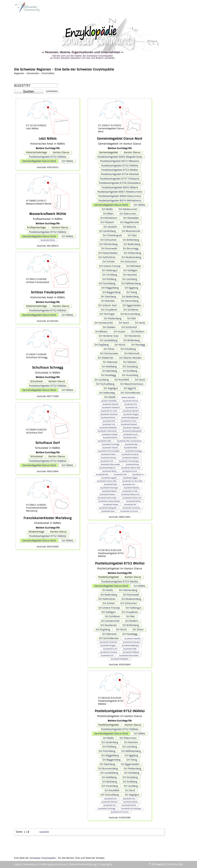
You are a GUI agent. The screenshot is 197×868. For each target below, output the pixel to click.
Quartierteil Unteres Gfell (107, 481)
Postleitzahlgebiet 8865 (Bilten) (120, 187)
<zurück (44, 832)
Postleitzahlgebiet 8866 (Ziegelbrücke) (120, 157)
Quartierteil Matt (110, 484)
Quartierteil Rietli (130, 448)
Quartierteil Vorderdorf (111, 407)
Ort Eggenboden (132, 305)
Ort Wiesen (101, 332)
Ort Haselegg (109, 375)
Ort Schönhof (129, 327)
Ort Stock (124, 323)
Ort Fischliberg (107, 283)
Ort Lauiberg (102, 380)
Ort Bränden (108, 301)
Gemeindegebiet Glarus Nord (39, 161)
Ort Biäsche (129, 227)
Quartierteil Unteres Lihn (132, 498)
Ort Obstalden (131, 218)
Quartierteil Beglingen (130, 418)
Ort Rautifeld (122, 380)
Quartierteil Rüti (102, 474)
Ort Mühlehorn (109, 218)
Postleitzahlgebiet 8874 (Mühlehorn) (120, 201)
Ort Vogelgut (111, 388)
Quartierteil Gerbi (130, 438)
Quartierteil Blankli (109, 491)
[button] (29, 91)
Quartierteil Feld (120, 474)
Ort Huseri (119, 332)
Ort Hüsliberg (128, 349)
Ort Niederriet (105, 358)
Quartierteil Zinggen (131, 414)
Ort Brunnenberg (130, 314)
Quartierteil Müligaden (108, 508)
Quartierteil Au (138, 474)
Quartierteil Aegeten (109, 478)
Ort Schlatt (109, 262)
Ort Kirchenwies (109, 353)
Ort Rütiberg (109, 279)
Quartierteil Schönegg (110, 444)
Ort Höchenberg (108, 244)
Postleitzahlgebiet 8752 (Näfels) (48, 157)
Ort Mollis (107, 209)
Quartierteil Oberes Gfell (131, 468)
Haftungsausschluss (53, 864)
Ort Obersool (110, 362)
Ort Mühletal (133, 266)
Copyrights (106, 864)
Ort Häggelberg (110, 288)
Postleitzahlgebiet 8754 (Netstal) (120, 174)
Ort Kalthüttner (107, 257)
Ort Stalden (109, 327)
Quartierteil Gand (108, 511)
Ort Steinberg (108, 297)
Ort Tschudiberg (105, 384)
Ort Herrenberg (130, 301)
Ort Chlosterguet (112, 235)
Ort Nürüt (120, 345)
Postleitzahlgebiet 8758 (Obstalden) (120, 183)
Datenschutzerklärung (83, 864)
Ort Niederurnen (128, 209)
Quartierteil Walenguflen (132, 431)
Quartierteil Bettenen (107, 468)
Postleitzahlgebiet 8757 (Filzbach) (120, 179)
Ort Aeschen (130, 275)
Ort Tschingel (107, 314)
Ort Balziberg (110, 371)
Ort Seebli (110, 397)
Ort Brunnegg (131, 248)
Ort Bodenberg (132, 244)
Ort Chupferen (109, 310)
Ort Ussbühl (110, 227)
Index (17, 864)
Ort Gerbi (140, 323)
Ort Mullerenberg (131, 257)
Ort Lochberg (130, 279)
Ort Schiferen (131, 310)
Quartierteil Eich (131, 404)
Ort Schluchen (109, 240)
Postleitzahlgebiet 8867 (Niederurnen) (120, 192)
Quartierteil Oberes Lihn (130, 494)
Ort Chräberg (110, 275)
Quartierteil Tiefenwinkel (107, 431)
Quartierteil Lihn (129, 484)
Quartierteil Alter (131, 444)
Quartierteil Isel (130, 504)
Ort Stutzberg (130, 366)
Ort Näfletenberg (131, 283)
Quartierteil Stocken (109, 458)
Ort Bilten (108, 214)
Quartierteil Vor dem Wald (132, 481)
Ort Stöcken (130, 362)
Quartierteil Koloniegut (109, 488)
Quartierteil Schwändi (130, 454)
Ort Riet (131, 318)
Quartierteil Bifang (109, 471)
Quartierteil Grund (130, 434)
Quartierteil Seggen (130, 478)
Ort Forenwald (109, 248)
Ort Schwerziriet (104, 323)
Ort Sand (140, 380)
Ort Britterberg (131, 240)
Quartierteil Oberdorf (110, 404)
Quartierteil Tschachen (131, 508)
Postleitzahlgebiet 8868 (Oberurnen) (120, 196)
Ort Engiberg (101, 345)
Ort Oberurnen (128, 214)
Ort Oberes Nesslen (130, 358)
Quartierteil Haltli (104, 441)
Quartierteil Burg (132, 464)
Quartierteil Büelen (108, 418)
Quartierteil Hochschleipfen (109, 451)
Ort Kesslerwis (132, 336)
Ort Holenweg (107, 393)
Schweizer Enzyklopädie (43, 858)
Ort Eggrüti (130, 388)
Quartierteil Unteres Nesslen (109, 501)
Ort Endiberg (130, 371)
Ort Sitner (109, 349)
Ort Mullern (138, 332)
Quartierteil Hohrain (130, 401)
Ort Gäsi (132, 235)
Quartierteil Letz (131, 407)
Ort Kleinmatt (132, 353)
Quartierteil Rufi (109, 421)
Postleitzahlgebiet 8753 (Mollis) (120, 170)
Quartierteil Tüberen (110, 448)
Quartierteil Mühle (48, 240)
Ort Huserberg (130, 375)
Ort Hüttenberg (132, 253)
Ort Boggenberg (111, 292)
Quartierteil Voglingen (131, 428)
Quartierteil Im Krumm (129, 511)
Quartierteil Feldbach (130, 458)
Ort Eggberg (131, 288)
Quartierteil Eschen (130, 471)
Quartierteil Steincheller (107, 498)
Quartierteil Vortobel (110, 434)
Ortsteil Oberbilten (128, 397)
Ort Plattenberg (113, 318)
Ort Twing (132, 292)
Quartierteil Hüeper (111, 504)
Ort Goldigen (130, 270)
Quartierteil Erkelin (108, 454)
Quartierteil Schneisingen (129, 461)
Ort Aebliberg (109, 366)
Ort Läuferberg (107, 231)
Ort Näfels (67, 161)
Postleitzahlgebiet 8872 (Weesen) (120, 161)
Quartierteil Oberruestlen (110, 464)
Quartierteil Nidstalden (108, 428)
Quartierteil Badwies (131, 488)
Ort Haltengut (110, 270)
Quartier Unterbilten (109, 401)
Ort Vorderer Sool (109, 336)
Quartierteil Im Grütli (109, 411)
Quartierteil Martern (107, 494)
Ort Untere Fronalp (110, 266)
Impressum (31, 864)
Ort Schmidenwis (130, 393)
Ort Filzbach (107, 222)
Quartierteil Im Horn (129, 421)
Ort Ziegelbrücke (129, 222)
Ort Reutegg (138, 345)
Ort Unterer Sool (107, 305)
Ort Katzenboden (108, 253)
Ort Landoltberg (109, 340)
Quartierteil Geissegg (133, 451)
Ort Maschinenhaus (132, 384)
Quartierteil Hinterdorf (109, 414)
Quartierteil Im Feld (130, 491)
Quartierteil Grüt (109, 424)
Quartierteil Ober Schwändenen (129, 441)
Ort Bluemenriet (131, 231)
